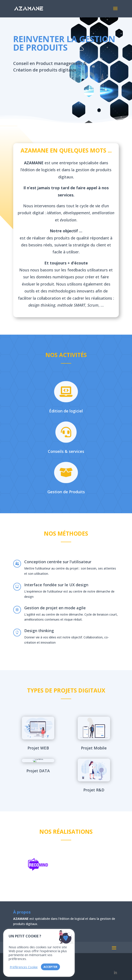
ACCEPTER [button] (50, 967)
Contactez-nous (38, 87)
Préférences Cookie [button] (24, 967)
